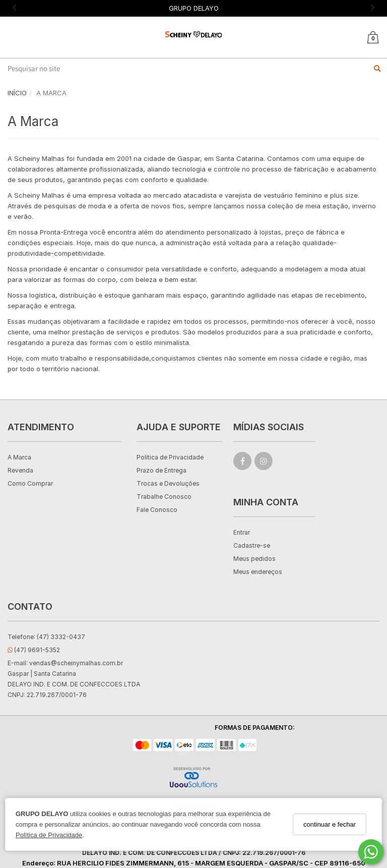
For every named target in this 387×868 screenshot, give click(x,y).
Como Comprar (30, 483)
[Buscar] (377, 69)
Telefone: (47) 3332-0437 (46, 637)
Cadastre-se (252, 545)
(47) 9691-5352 (34, 650)
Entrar (242, 532)
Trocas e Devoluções (168, 483)
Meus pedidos (254, 559)
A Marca (19, 457)
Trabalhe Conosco (164, 497)
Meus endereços (258, 572)
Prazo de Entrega (162, 470)
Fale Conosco (157, 510)
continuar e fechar (330, 824)
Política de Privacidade (49, 835)
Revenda (20, 470)
